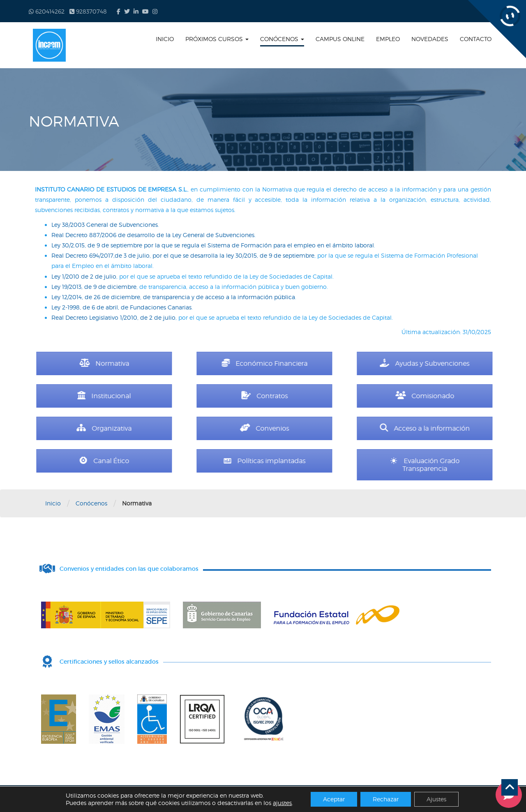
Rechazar (386, 799)
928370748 (88, 11)
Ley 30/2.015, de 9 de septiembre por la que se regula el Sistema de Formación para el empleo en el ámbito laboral (213, 245)
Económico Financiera (329, 363)
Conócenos (282, 39)
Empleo (388, 39)
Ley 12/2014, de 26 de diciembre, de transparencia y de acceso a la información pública (173, 297)
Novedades (430, 39)
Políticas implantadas (329, 461)
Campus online (340, 39)
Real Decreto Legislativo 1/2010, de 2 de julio (113, 317)
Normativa (169, 363)
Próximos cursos (217, 39)
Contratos (329, 396)
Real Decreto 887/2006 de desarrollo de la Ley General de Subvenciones (153, 235)
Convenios (329, 428)
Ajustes (436, 799)
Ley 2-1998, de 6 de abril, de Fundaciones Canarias (121, 307)
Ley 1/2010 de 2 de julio (84, 276)
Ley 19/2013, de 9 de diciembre (94, 287)
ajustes (282, 803)
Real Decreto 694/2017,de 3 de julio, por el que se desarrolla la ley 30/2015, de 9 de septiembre (183, 255)
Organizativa (169, 428)
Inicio (165, 39)
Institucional (169, 396)
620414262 (47, 11)
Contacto (476, 39)
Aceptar (334, 799)
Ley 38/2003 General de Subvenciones (105, 225)
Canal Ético (169, 461)
